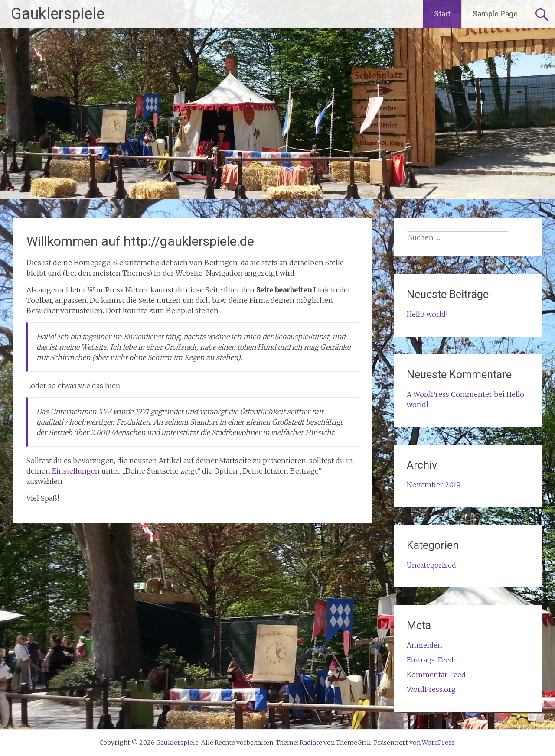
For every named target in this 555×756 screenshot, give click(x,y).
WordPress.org (431, 689)
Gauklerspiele (58, 14)
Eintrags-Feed (430, 660)
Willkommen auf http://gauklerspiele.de (140, 241)
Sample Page (495, 14)
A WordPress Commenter (449, 394)
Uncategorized (431, 565)
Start (442, 14)
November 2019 (434, 485)
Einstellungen (76, 471)
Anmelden (424, 645)
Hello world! (427, 314)
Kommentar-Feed (436, 675)
